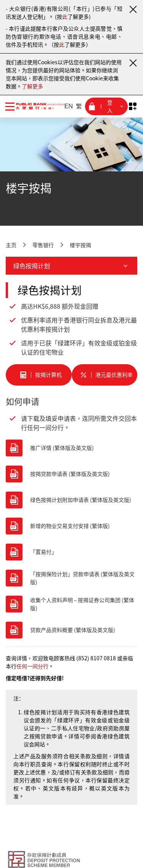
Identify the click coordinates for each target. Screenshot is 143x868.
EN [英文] (69, 106)
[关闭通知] (133, 9)
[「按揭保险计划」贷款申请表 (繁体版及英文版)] (71, 578)
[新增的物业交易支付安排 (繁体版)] (71, 526)
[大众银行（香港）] (36, 106)
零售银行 (43, 245)
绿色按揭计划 (71, 265)
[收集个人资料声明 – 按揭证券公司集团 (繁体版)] (71, 604)
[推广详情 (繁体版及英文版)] (71, 448)
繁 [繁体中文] (79, 106)
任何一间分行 (32, 666)
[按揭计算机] (39, 375)
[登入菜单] (106, 106)
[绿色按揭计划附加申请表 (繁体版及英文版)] (71, 500)
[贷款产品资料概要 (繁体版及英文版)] (71, 630)
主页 (11, 245)
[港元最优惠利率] (105, 375)
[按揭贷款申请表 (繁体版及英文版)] (71, 474)
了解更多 (32, 86)
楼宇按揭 (80, 245)
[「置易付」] (71, 552)
